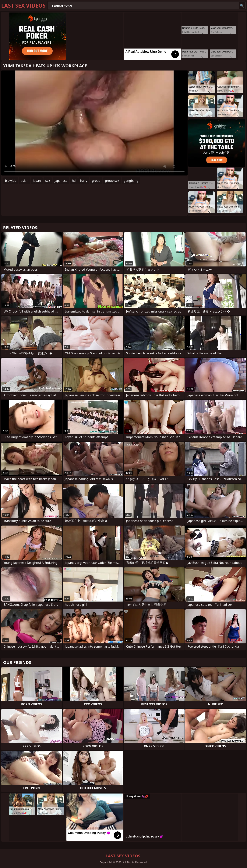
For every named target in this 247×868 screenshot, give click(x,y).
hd (74, 181)
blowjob (11, 181)
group (96, 181)
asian (25, 181)
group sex (112, 181)
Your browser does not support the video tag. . (94, 123)
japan (37, 181)
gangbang (131, 181)
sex (48, 181)
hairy (84, 181)
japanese (61, 181)
